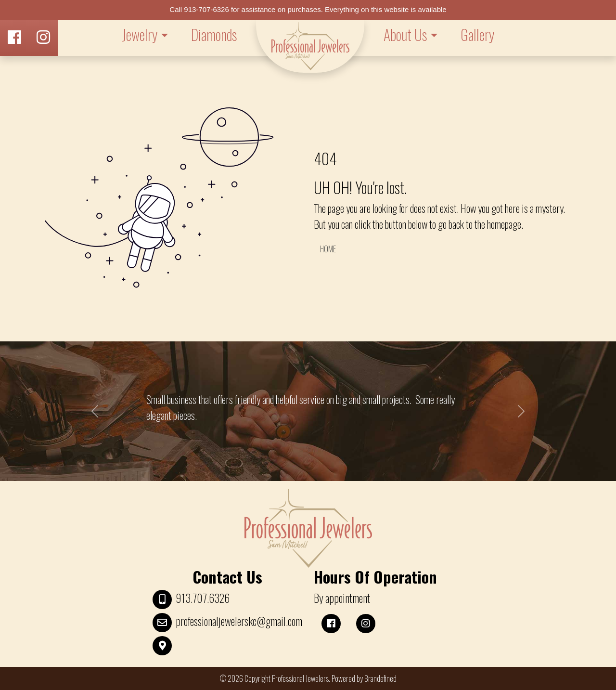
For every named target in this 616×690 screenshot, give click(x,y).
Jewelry (140, 34)
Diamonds (214, 34)
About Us (405, 34)
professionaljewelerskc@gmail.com (239, 621)
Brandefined (380, 678)
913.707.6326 (203, 598)
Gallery (477, 34)
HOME (328, 249)
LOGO (310, 46)
